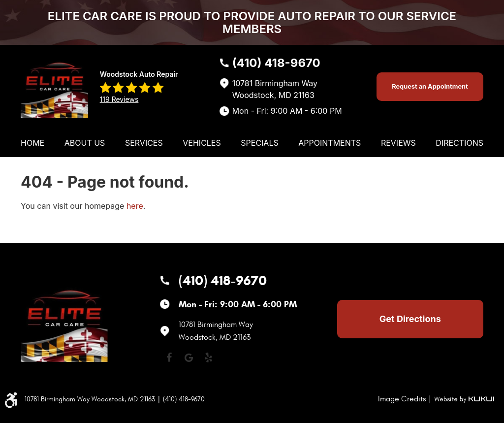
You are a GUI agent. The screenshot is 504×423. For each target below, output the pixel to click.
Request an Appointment (430, 86)
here (135, 206)
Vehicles (202, 143)
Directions (459, 143)
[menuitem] (32, 143)
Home (32, 143)
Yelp (208, 358)
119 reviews (119, 99)
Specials (259, 143)
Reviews (398, 143)
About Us (85, 143)
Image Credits (402, 399)
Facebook (169, 358)
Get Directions (410, 319)
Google (189, 358)
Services (144, 143)
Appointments (330, 143)
